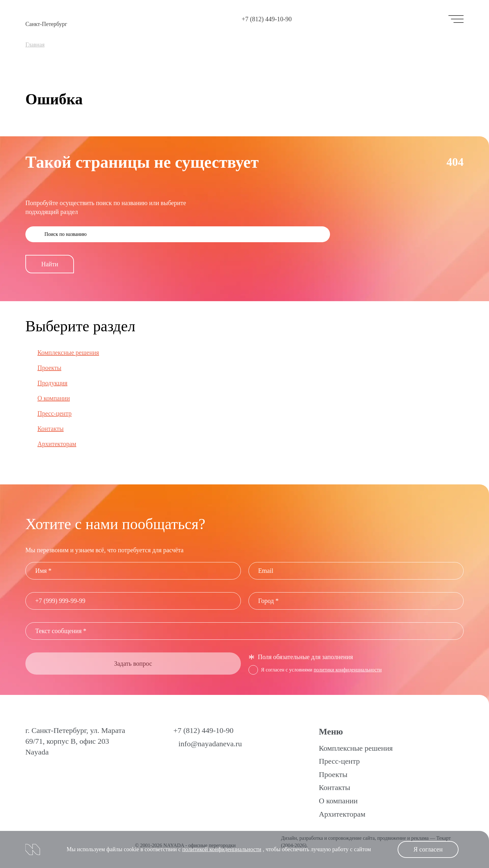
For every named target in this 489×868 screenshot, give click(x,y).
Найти (50, 264)
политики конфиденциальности (347, 670)
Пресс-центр (55, 413)
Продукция (52, 383)
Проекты (49, 368)
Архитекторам (57, 444)
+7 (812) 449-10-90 (267, 19)
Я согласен (428, 849)
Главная (35, 45)
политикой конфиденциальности (222, 849)
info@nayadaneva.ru (210, 744)
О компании (54, 398)
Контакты (51, 429)
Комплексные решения (68, 353)
